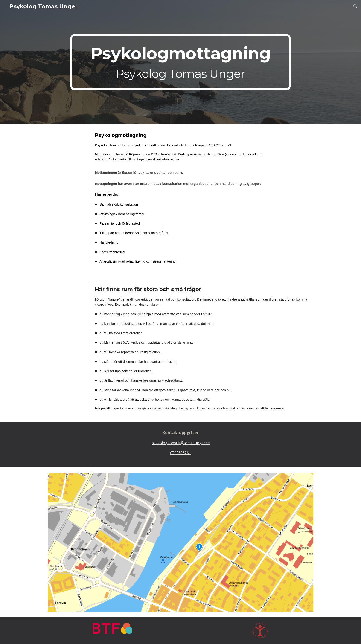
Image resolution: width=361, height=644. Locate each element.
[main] (180, 62)
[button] (355, 6)
